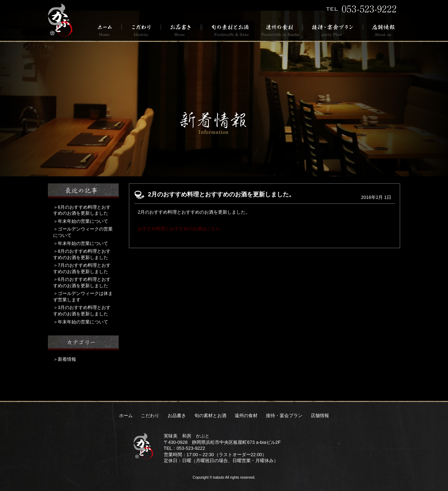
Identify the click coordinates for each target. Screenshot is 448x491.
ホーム (107, 30)
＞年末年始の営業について (81, 221)
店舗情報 (382, 30)
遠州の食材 (280, 30)
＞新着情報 (65, 359)
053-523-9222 (191, 448)
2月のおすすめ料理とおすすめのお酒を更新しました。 (221, 194)
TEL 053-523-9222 (361, 9)
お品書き (181, 30)
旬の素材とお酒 (229, 30)
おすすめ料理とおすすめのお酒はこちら (179, 229)
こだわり (141, 30)
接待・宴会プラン (333, 30)
